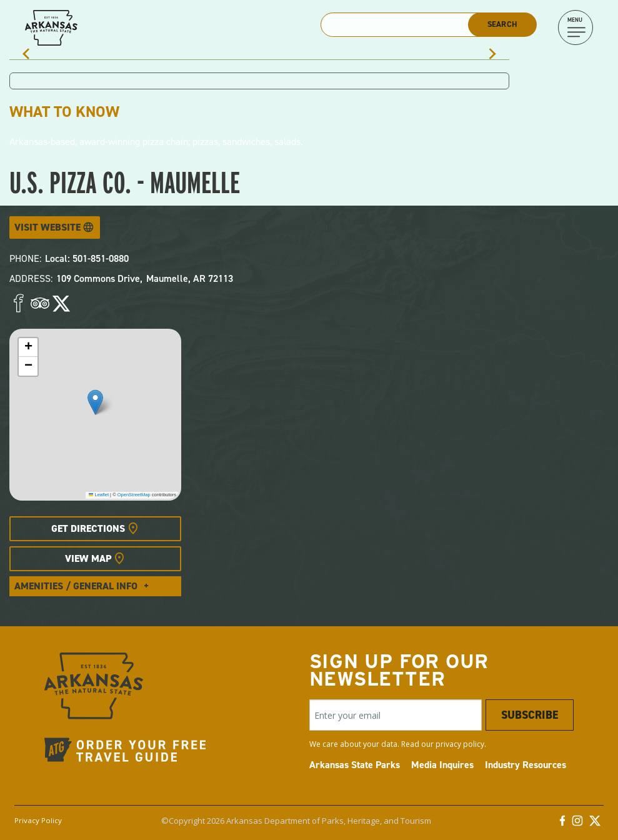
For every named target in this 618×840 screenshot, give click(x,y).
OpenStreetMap (134, 495)
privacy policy (460, 744)
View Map (88, 558)
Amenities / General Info (76, 586)
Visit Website (47, 227)
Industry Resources (526, 765)
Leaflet (99, 495)
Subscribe (530, 715)
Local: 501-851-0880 (87, 258)
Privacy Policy (38, 820)
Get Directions (88, 528)
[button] (95, 402)
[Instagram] (577, 824)
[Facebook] (562, 824)
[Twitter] (595, 824)
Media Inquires (442, 765)
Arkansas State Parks (355, 765)
